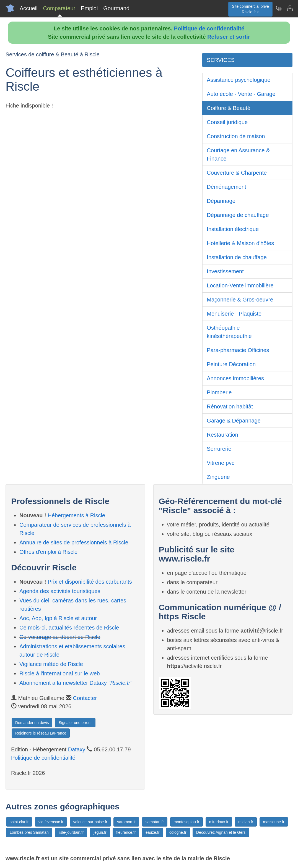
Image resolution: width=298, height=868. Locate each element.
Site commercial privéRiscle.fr (250, 9)
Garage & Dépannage (234, 421)
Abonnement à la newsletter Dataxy (76, 683)
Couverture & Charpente (237, 173)
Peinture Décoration (231, 364)
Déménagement (226, 187)
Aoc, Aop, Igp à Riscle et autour (58, 618)
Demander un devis (32, 723)
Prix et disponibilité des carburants (90, 582)
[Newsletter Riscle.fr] (279, 8)
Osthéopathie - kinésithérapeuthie (229, 332)
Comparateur (59, 8)
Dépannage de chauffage (238, 215)
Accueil (28, 8)
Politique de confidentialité (209, 28)
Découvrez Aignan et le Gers (221, 832)
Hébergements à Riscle (76, 515)
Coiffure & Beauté (229, 108)
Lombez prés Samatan (29, 832)
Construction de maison (236, 136)
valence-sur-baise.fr (90, 822)
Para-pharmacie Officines (238, 350)
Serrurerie (219, 449)
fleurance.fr (126, 832)
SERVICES (221, 60)
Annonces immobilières (235, 378)
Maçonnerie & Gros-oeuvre (240, 300)
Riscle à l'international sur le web (60, 673)
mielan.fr (246, 822)
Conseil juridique (227, 122)
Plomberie (219, 392)
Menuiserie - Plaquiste (234, 314)
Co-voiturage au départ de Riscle (60, 637)
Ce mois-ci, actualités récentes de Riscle (69, 628)
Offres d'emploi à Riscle (48, 552)
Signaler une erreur (75, 723)
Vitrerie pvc (221, 463)
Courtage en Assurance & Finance (238, 154)
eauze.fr (153, 832)
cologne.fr (178, 832)
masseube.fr (274, 822)
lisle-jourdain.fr (71, 832)
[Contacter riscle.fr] (290, 8)
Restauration (222, 435)
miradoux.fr (219, 822)
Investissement (225, 271)
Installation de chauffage (237, 257)
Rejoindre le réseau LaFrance (41, 733)
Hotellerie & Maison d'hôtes (240, 243)
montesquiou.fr (187, 822)
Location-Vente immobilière (240, 285)
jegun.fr (100, 832)
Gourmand (116, 8)
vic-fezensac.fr (51, 822)
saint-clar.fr (19, 822)
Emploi (89, 8)
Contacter (85, 698)
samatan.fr (155, 822)
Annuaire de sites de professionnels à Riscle (74, 542)
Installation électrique (233, 229)
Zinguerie (218, 477)
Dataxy (77, 749)
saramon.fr (126, 822)
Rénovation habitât (230, 407)
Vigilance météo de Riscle (51, 664)
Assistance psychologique (239, 80)
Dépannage (221, 201)
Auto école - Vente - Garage (241, 94)
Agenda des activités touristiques (60, 591)
